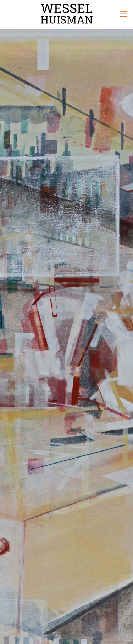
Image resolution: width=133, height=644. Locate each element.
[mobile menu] (123, 14)
